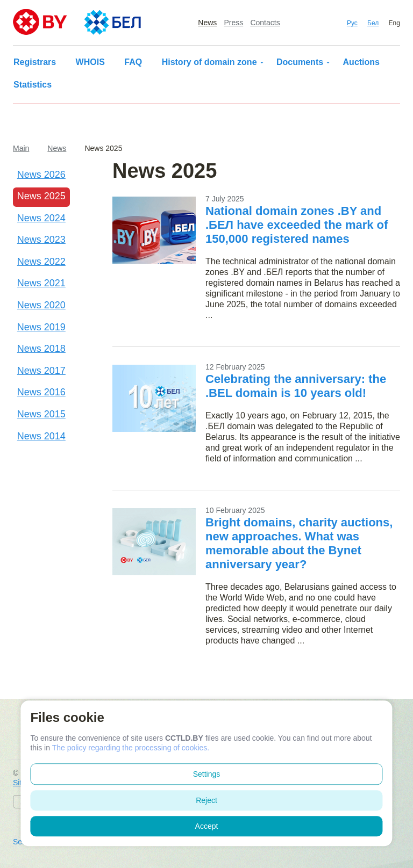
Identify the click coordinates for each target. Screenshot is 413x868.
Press (233, 23)
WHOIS (90, 62)
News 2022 (41, 262)
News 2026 (41, 175)
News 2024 (41, 218)
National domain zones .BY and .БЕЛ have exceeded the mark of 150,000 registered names (297, 225)
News (207, 23)
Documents (300, 62)
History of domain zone (209, 62)
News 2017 (41, 371)
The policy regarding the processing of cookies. (131, 748)
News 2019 (41, 327)
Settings (207, 774)
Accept (207, 826)
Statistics (33, 85)
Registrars (35, 62)
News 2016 (41, 392)
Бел (373, 23)
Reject (206, 800)
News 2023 (41, 240)
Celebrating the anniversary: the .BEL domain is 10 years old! (296, 386)
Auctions (361, 62)
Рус (352, 23)
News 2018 (41, 349)
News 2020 (41, 305)
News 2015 (41, 414)
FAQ (133, 62)
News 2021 (41, 283)
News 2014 (41, 436)
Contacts (265, 23)
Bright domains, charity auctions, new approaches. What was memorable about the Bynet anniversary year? (299, 543)
